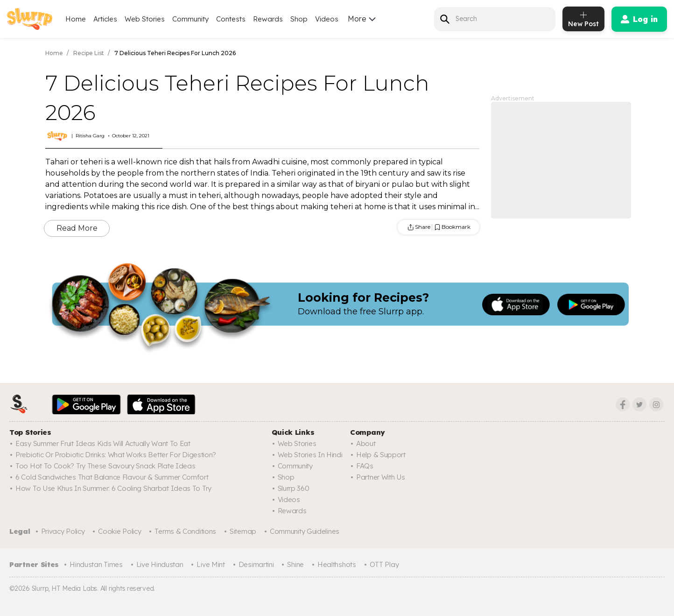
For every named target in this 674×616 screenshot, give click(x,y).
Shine (295, 564)
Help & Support (381, 455)
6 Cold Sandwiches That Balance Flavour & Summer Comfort (112, 477)
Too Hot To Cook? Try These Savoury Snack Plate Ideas (105, 466)
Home (76, 19)
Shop (299, 19)
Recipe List (89, 53)
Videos (327, 19)
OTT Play (384, 564)
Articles (105, 19)
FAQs (365, 466)
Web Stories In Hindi (310, 455)
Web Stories (145, 19)
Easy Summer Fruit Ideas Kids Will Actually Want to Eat (103, 443)
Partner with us (381, 477)
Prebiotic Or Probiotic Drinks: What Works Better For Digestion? (116, 455)
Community (190, 19)
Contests (231, 19)
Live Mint (211, 564)
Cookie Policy (119, 531)
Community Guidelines (305, 531)
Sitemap (243, 531)
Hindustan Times (96, 564)
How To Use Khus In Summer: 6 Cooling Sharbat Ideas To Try (113, 488)
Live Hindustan (160, 564)
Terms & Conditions (185, 531)
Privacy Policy (63, 531)
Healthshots (337, 564)
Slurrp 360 (294, 488)
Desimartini (256, 564)
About (366, 443)
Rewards (268, 19)
